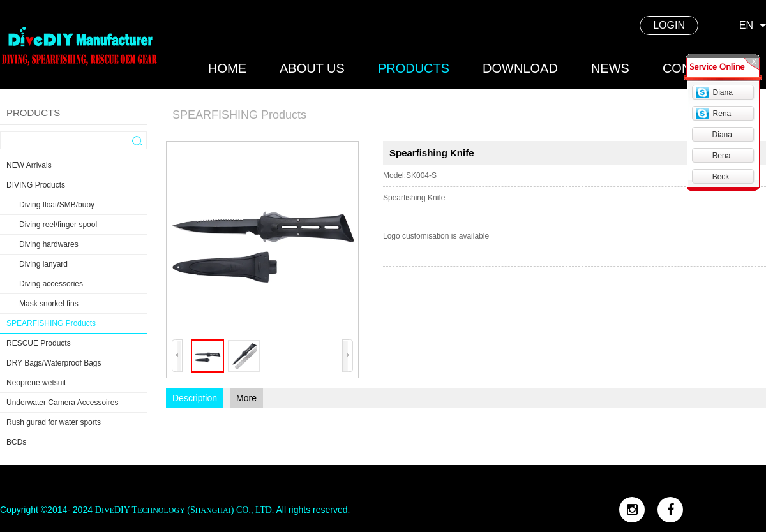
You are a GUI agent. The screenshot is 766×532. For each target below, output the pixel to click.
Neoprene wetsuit (36, 383)
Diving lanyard (43, 264)
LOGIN (669, 25)
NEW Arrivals (29, 165)
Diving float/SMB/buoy (57, 205)
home (227, 68)
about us (312, 68)
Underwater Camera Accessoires (62, 403)
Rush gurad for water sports (54, 422)
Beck (721, 177)
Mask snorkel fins (49, 304)
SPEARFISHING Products (51, 323)
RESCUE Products (39, 343)
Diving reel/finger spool (58, 225)
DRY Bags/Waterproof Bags (54, 363)
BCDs (16, 442)
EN (746, 25)
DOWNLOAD (520, 68)
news (610, 68)
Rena (722, 114)
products (414, 68)
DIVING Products (36, 185)
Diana (723, 92)
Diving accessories (51, 284)
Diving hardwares (49, 244)
